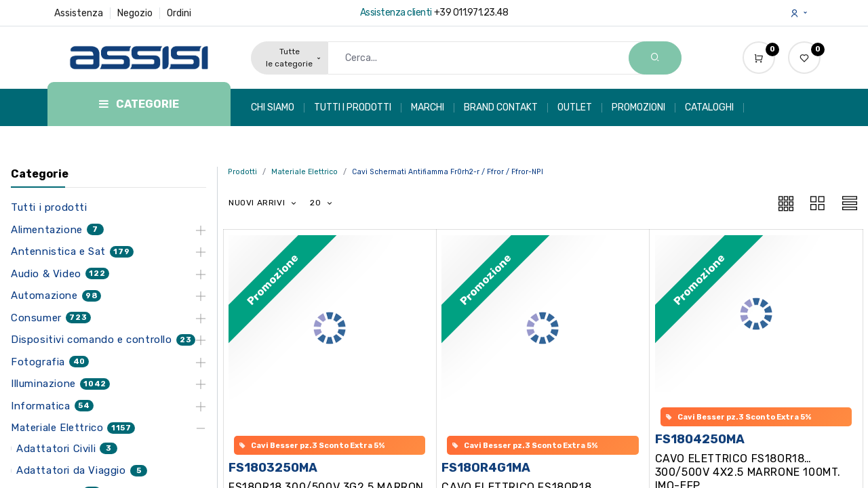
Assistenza (79, 13)
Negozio (135, 13)
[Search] (655, 58)
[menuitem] (278, 108)
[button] (263, 203)
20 (317, 203)
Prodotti (242, 172)
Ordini (179, 13)
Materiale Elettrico (304, 172)
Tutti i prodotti (49, 207)
